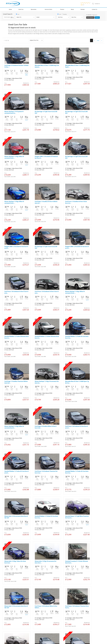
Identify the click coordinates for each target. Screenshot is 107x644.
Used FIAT (11, 584)
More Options (90, 18)
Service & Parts (48, 9)
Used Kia (11, 582)
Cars (17, 14)
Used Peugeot (12, 587)
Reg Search (95, 15)
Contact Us (95, 9)
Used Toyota (12, 590)
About (72, 9)
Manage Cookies (29, 597)
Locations (29, 576)
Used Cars (21, 9)
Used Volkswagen (13, 591)
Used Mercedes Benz (14, 585)
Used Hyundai (12, 588)
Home (10, 9)
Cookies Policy (20, 597)
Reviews (83, 9)
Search (97, 18)
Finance (62, 9)
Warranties (34, 9)
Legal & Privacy (12, 597)
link (16, 622)
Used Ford (11, 577)
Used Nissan (12, 579)
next (98, 40)
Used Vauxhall (12, 581)
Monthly (64, 14)
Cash (59, 14)
